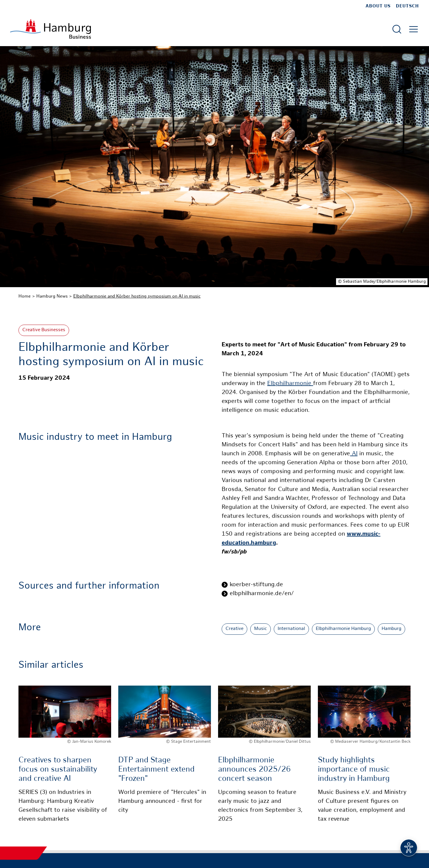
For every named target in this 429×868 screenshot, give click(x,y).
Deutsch (407, 6)
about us (378, 6)
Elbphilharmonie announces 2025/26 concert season (254, 770)
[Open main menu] (414, 29)
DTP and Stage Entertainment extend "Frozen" (156, 770)
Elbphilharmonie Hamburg (343, 629)
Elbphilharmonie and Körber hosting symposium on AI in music (137, 296)
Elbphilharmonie (290, 384)
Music (261, 629)
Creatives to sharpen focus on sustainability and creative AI (58, 770)
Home (25, 296)
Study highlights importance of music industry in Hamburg (354, 770)
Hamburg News (52, 296)
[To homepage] (50, 29)
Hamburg (391, 629)
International (291, 629)
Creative (234, 629)
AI (354, 454)
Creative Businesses (44, 330)
